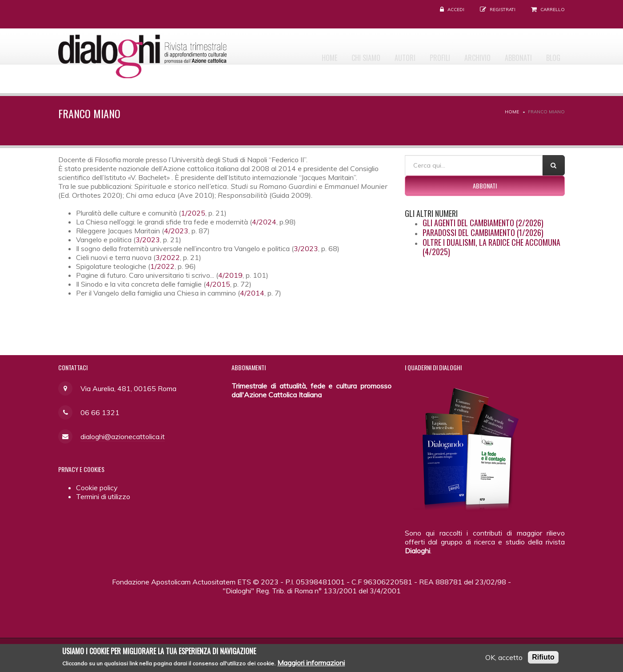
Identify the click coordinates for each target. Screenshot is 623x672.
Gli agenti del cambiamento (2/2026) (483, 223)
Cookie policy (97, 488)
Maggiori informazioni (311, 665)
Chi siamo (339, 54)
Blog (551, 54)
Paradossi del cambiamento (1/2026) (483, 232)
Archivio (465, 54)
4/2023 (176, 231)
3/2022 (168, 257)
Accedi (456, 10)
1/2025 (193, 213)
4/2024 (264, 222)
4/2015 (218, 284)
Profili (423, 54)
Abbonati (511, 54)
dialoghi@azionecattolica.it (123, 436)
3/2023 (148, 240)
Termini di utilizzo (103, 496)
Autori (383, 54)
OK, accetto (504, 660)
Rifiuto (543, 659)
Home (298, 54)
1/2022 (162, 266)
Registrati (503, 10)
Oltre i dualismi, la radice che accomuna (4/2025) (491, 247)
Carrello (553, 10)
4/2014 (252, 293)
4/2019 (230, 275)
